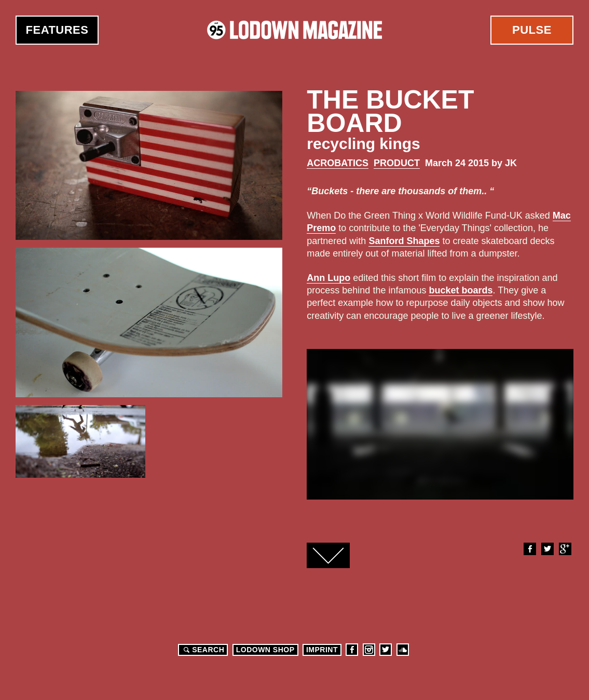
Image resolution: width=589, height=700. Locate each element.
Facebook (529, 549)
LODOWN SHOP (265, 650)
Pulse (532, 30)
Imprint (322, 650)
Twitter (547, 549)
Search (202, 650)
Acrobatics (338, 163)
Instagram (369, 650)
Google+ (565, 549)
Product (397, 163)
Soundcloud (403, 650)
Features (57, 30)
